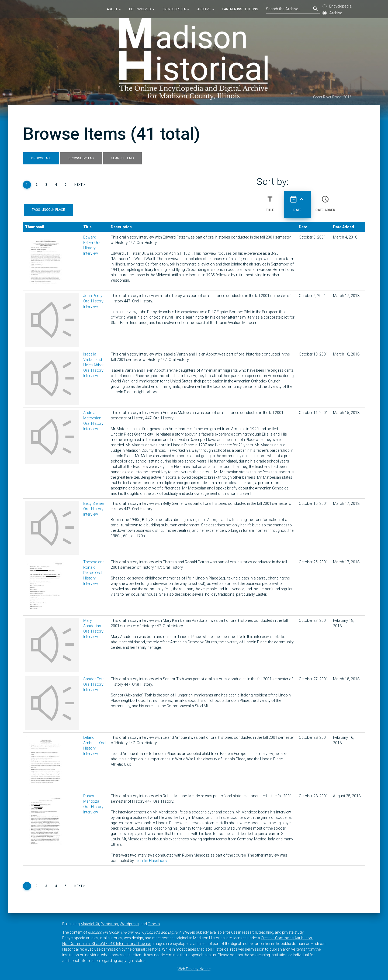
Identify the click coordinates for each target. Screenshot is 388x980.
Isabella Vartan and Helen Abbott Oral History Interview (94, 365)
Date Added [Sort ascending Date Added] (325, 201)
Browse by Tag (81, 158)
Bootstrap (109, 924)
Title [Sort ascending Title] (270, 201)
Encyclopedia (176, 9)
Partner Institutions (240, 9)
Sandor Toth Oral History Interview (94, 684)
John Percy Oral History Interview (93, 301)
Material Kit (90, 924)
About (114, 9)
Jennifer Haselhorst (151, 861)
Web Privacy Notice (194, 969)
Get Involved (142, 9)
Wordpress (129, 924)
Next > (80, 185)
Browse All (41, 158)
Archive (206, 9)
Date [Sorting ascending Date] (297, 201)
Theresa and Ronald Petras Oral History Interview (94, 573)
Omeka (154, 924)
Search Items (122, 158)
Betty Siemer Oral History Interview (94, 509)
